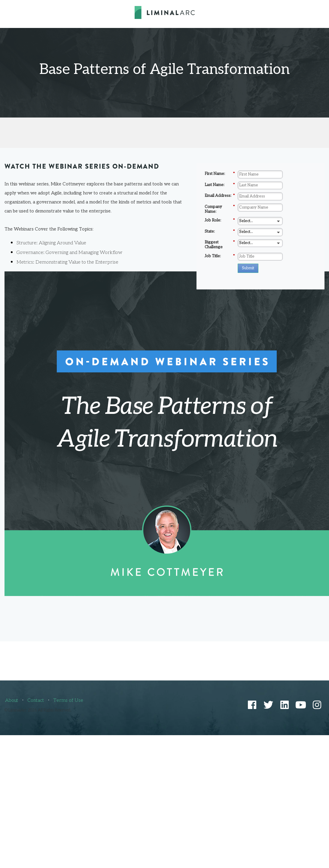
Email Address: (220, 196)
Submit (248, 268)
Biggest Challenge (220, 245)
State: (220, 232)
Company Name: (220, 209)
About (12, 700)
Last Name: (220, 185)
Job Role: (220, 220)
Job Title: (220, 256)
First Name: (220, 174)
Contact (36, 700)
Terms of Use (68, 700)
